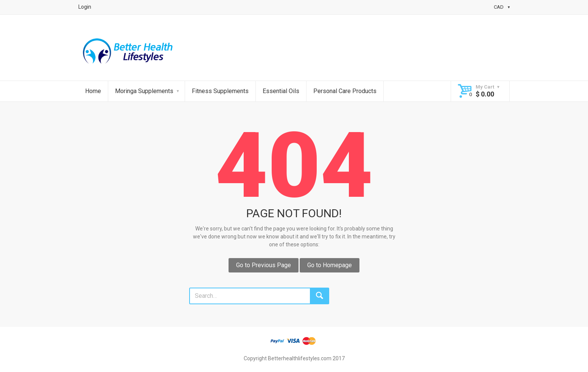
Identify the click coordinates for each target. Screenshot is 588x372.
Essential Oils (281, 91)
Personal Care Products (345, 91)
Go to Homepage (330, 265)
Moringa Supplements (144, 91)
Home (93, 91)
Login (85, 7)
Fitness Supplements (220, 91)
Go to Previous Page (264, 265)
